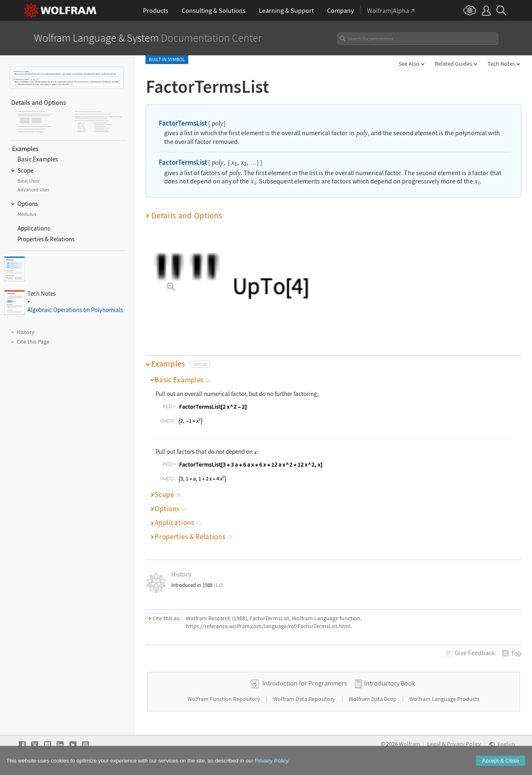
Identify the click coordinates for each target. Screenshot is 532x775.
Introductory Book (390, 683)
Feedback (475, 653)
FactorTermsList (19, 71)
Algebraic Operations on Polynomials (75, 310)
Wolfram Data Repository (305, 699)
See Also (409, 64)
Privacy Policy (464, 744)
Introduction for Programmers (305, 683)
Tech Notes (501, 64)
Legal (434, 744)
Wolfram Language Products (445, 699)
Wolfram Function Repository (224, 699)
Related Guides (453, 64)
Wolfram (410, 744)
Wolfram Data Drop (373, 699)
